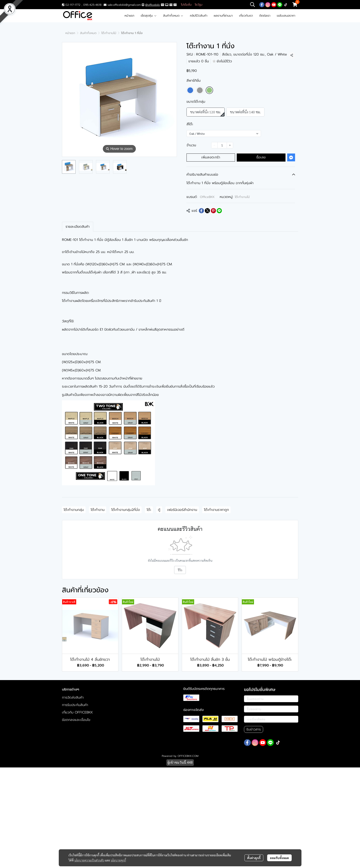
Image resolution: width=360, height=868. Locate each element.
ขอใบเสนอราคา (286, 16)
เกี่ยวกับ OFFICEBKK (77, 712)
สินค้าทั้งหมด (173, 16)
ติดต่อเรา (265, 16)
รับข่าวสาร (254, 729)
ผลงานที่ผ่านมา (223, 16)
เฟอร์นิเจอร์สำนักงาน (182, 510)
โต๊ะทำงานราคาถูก (216, 510)
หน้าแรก (129, 16)
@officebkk (153, 5)
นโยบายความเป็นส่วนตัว (89, 860)
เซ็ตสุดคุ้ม (149, 16)
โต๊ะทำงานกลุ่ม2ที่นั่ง (126, 510)
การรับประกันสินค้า (75, 705)
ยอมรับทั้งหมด (279, 858)
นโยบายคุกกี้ (118, 860)
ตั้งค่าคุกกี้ (254, 858)
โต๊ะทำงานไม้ (109, 33)
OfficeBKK (207, 197)
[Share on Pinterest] (213, 211)
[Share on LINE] (219, 211)
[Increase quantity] (230, 145)
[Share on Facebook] (201, 211)
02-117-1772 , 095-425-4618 (82, 5)
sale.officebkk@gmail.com (124, 5)
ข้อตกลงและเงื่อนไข (76, 720)
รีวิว (180, 570)
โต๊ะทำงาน (98, 510)
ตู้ (159, 510)
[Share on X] (207, 211)
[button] (252, 4)
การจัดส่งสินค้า (73, 698)
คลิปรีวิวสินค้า (199, 16)
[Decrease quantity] (214, 145)
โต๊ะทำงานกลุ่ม (74, 510)
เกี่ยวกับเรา (246, 16)
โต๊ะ (149, 510)
